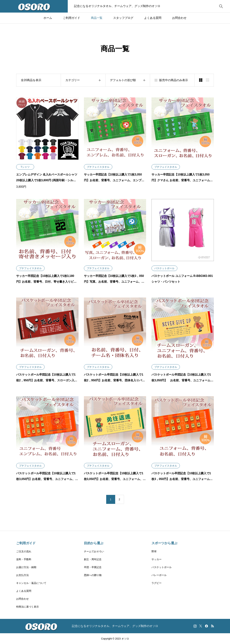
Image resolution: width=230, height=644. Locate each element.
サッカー (157, 559)
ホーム (48, 18)
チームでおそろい (94, 551)
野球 (154, 551)
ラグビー (157, 583)
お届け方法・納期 (26, 567)
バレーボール (159, 575)
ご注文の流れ (24, 551)
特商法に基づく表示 (27, 607)
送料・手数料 (24, 559)
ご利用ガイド (72, 18)
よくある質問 (153, 18)
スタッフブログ (123, 18)
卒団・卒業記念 (93, 567)
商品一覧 (97, 18)
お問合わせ (179, 18)
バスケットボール (162, 567)
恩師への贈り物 (93, 575)
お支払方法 (22, 575)
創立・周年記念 (93, 559)
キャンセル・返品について (31, 583)
